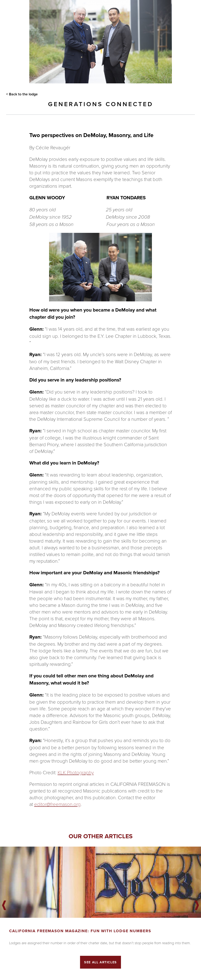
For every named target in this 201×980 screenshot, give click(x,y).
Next (197, 906)
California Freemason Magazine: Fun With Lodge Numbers (80, 931)
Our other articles (101, 836)
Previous (4, 906)
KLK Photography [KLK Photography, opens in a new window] (76, 772)
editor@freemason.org (57, 804)
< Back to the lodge (22, 94)
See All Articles (100, 962)
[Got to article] (100, 882)
